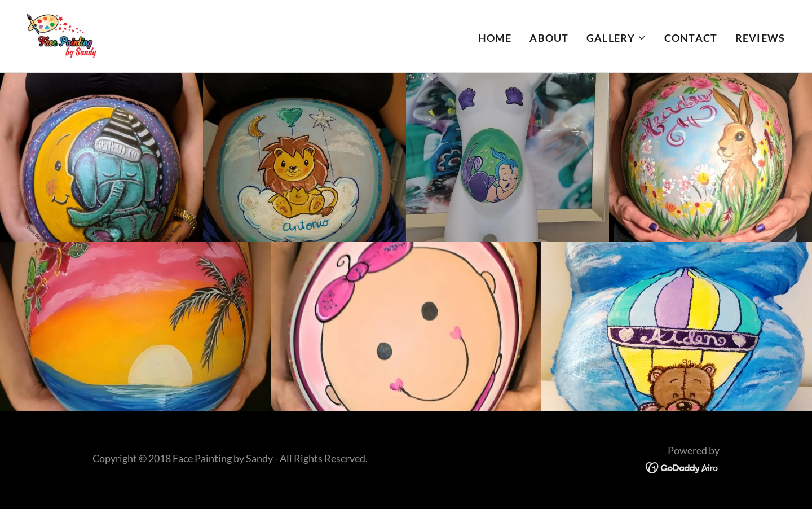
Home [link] (495, 38)
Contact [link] (691, 38)
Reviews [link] (760, 38)
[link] (62, 35)
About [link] (549, 38)
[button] (616, 38)
